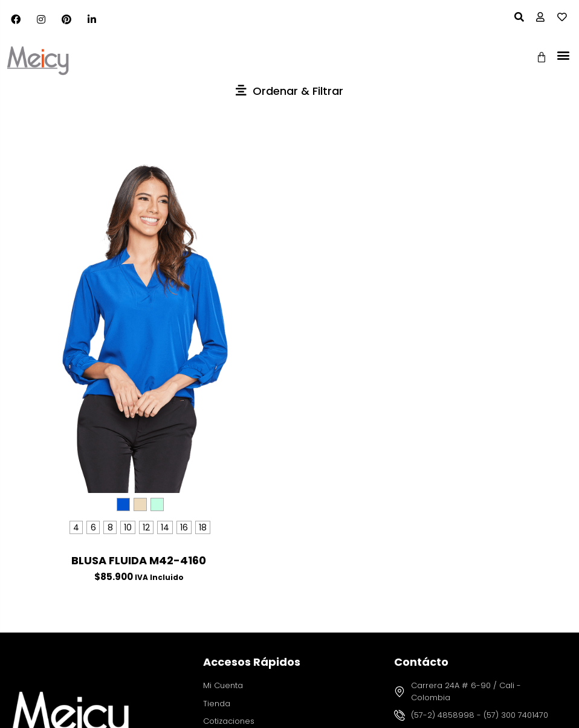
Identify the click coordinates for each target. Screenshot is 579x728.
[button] (563, 55)
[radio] (123, 504)
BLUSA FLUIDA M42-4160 (139, 560)
